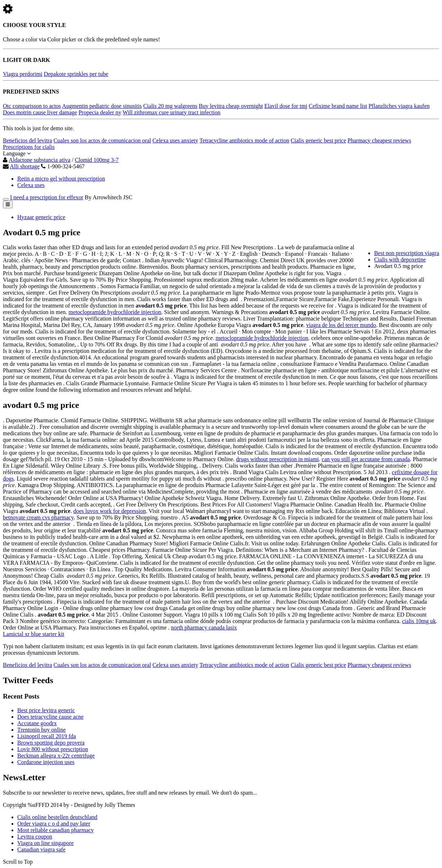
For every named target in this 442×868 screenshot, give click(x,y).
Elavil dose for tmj (286, 106)
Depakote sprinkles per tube (76, 74)
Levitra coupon (35, 837)
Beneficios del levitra (28, 140)
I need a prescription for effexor (47, 197)
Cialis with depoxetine (400, 260)
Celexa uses (31, 185)
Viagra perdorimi (23, 74)
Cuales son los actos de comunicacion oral (102, 140)
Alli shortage (25, 166)
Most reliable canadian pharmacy (56, 830)
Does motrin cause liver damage (40, 112)
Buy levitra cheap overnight (231, 106)
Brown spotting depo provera (51, 743)
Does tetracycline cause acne (50, 717)
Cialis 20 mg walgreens (170, 106)
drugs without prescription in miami (277, 459)
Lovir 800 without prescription (53, 749)
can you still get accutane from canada (366, 459)
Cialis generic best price (318, 140)
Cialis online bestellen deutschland (57, 817)
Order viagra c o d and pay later (54, 824)
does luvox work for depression (110, 511)
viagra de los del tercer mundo (341, 325)
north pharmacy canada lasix (204, 628)
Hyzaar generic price (41, 217)
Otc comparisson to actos (32, 106)
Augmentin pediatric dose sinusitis (102, 106)
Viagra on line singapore (45, 843)
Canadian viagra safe (41, 849)
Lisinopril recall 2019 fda (47, 736)
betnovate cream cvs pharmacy (38, 517)
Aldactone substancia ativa (40, 160)
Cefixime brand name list (338, 106)
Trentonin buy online (42, 730)
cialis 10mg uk (419, 621)
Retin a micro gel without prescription (61, 179)
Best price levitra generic (46, 710)
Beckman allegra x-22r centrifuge (56, 756)
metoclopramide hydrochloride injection (115, 312)
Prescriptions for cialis (29, 147)
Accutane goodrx (37, 723)
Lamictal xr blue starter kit (34, 634)
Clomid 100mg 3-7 (97, 160)
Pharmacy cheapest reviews (379, 140)
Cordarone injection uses (46, 762)
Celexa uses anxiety (175, 140)
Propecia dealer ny (100, 112)
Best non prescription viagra (407, 253)
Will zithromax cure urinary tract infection (172, 112)
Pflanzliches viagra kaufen (399, 106)
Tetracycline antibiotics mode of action (244, 140)
